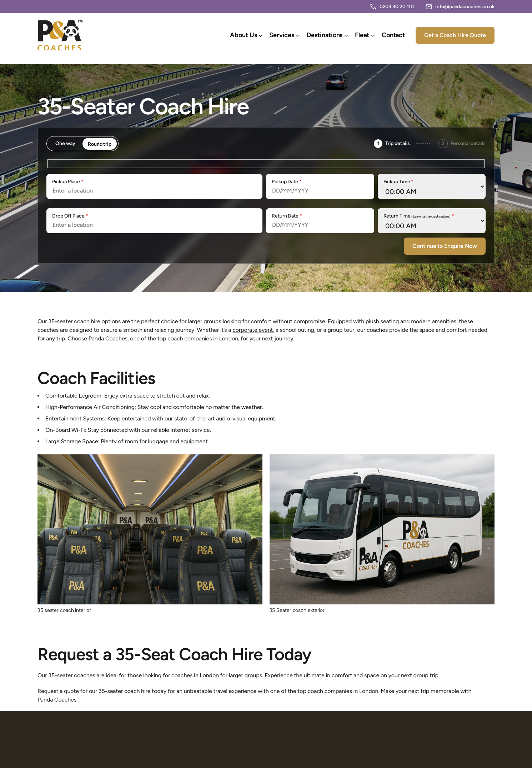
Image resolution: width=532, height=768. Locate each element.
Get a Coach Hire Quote (455, 35)
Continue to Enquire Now (445, 246)
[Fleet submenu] (373, 36)
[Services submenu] (298, 36)
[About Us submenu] (260, 36)
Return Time (419, 216)
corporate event (253, 330)
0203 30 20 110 (397, 7)
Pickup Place (68, 182)
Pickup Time (399, 182)
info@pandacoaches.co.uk (465, 7)
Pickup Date (287, 182)
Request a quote (58, 691)
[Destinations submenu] (346, 36)
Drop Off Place (70, 216)
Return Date (287, 216)
